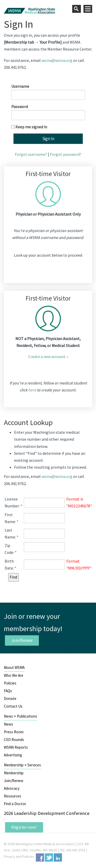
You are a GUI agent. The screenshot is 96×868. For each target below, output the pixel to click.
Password (20, 107)
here (32, 390)
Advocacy (12, 788)
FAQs (8, 691)
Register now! (24, 827)
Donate (10, 698)
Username (20, 86)
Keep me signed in (31, 127)
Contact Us (13, 706)
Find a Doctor (15, 804)
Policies (10, 683)
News (8, 724)
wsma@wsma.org (57, 60)
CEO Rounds (14, 740)
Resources (13, 796)
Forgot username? (31, 154)
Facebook (40, 857)
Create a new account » (48, 356)
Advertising (13, 755)
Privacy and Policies (19, 856)
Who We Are (14, 675)
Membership (14, 773)
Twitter (49, 857)
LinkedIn (58, 857)
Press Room (14, 732)
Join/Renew (22, 640)
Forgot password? (66, 154)
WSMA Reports (16, 747)
